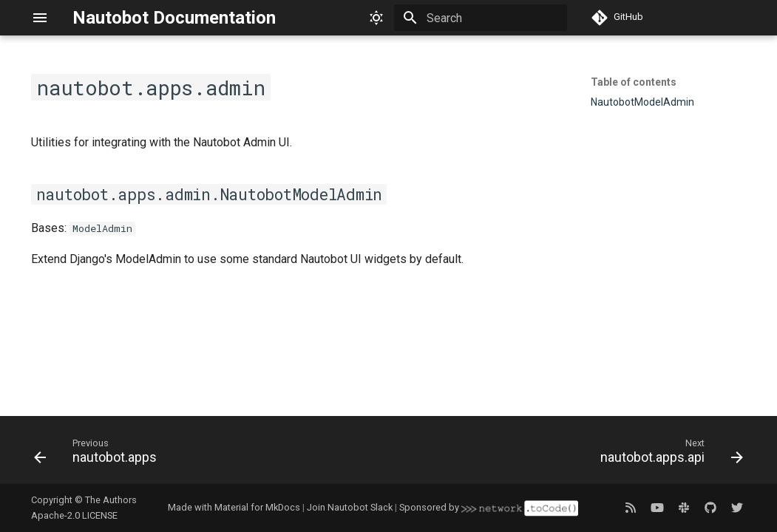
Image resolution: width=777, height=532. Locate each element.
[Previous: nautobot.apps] (99, 454)
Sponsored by (489, 507)
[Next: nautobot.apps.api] (668, 454)
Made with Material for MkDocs (234, 507)
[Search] (481, 18)
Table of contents (634, 82)
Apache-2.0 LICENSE (74, 515)
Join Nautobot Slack (350, 507)
